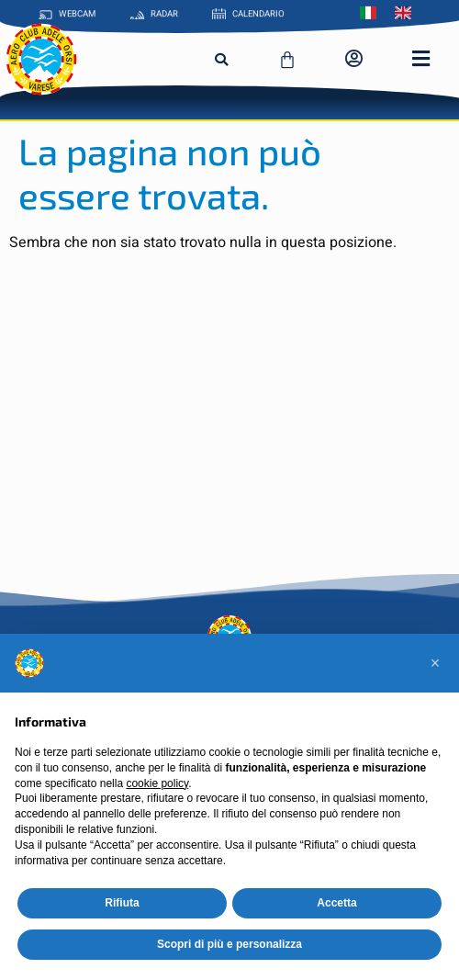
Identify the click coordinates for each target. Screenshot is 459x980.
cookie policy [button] (157, 783)
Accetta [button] (336, 903)
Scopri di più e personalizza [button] (229, 944)
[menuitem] (373, 11)
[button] (221, 60)
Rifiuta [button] (122, 903)
